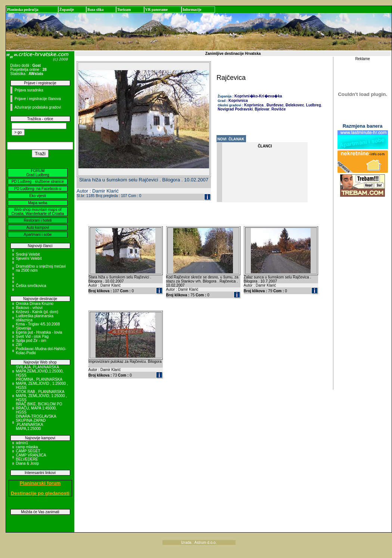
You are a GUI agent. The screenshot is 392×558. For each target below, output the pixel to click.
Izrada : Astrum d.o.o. (199, 543)
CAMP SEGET (28, 451)
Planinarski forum (40, 483)
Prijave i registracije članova (38, 99)
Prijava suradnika (29, 90)
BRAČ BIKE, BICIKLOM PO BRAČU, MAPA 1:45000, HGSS (39, 408)
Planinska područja (23, 10)
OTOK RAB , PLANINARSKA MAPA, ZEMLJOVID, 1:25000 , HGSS (42, 396)
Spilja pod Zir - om (31, 341)
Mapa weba (38, 203)
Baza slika (96, 10)
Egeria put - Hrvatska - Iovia (39, 332)
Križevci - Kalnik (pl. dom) (37, 312)
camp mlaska (27, 447)
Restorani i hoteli (38, 220)
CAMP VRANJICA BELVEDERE (31, 457)
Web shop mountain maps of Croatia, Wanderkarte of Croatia (38, 212)
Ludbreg (313, 105)
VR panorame (156, 10)
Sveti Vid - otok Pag (32, 336)
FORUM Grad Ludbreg (38, 173)
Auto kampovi (38, 227)
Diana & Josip (28, 463)
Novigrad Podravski (235, 109)
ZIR (19, 345)
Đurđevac (274, 105)
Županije (67, 10)
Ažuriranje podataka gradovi (38, 107)
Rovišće (278, 109)
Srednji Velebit (28, 254)
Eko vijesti (38, 196)
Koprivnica (238, 101)
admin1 (22, 443)
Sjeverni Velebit (29, 258)
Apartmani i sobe (38, 235)
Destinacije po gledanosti (40, 493)
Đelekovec (294, 105)
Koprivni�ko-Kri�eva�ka (258, 96)
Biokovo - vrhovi (29, 308)
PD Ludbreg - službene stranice (38, 182)
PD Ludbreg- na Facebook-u (38, 189)
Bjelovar (262, 109)
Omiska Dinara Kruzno (35, 304)
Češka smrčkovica (31, 286)
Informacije (192, 10)
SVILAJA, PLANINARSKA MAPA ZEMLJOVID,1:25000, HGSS (40, 371)
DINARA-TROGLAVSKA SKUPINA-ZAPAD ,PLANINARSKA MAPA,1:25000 (36, 423)
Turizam (124, 10)
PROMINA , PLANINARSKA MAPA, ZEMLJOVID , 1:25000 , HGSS (42, 384)
